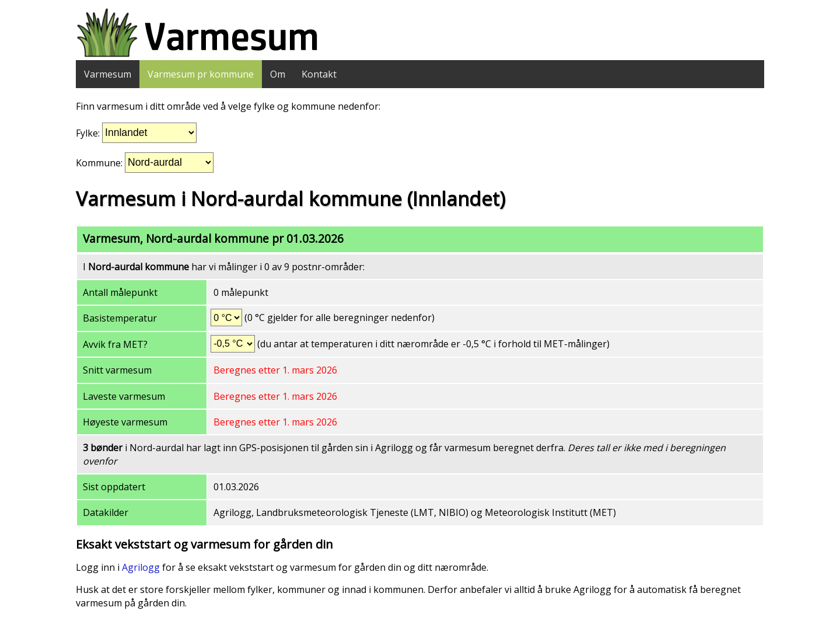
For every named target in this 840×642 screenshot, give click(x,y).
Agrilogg (141, 567)
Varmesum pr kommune (201, 74)
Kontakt (319, 74)
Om (278, 74)
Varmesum (108, 74)
